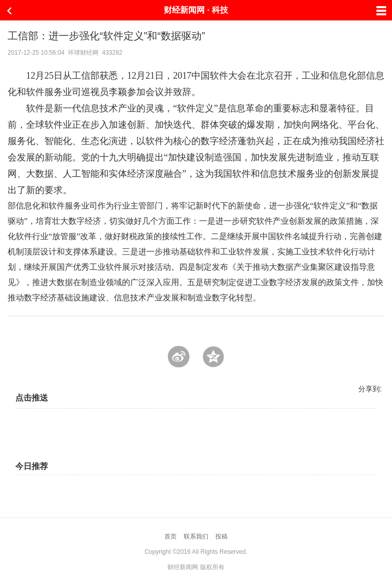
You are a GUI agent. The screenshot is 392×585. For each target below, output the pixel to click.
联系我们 (196, 536)
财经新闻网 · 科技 (196, 10)
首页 (170, 536)
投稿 (222, 536)
